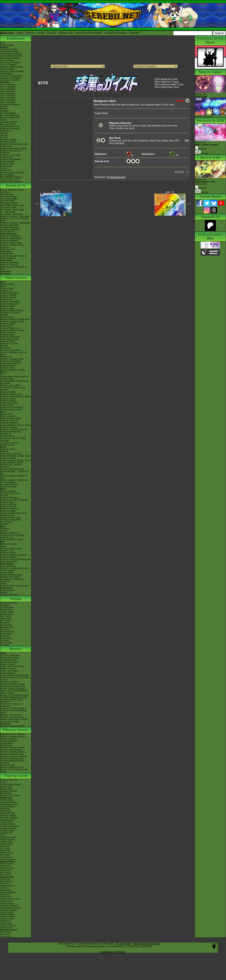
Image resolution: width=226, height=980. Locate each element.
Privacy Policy (124, 944)
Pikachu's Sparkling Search (12, 758)
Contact (41, 33)
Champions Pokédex (116, 33)
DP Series (5, 629)
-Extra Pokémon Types (10, 784)
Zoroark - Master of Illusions (13, 688)
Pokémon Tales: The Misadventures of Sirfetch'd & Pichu (13, 267)
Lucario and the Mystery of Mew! (15, 675)
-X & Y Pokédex (7, 60)
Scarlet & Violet (7, 288)
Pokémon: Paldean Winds (12, 245)
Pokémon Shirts (7, 164)
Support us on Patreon (113, 952)
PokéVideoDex (7, 254)
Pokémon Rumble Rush (11, 361)
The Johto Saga (7, 201)
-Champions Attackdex (10, 104)
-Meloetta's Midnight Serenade (14, 697)
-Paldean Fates (7, 831)
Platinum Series (7, 632)
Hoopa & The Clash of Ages (12, 708)
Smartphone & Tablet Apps (12, 579)
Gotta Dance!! (6, 745)
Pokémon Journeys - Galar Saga (15, 216)
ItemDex (4, 107)
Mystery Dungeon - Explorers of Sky (14, 472)
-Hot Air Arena (6, 901)
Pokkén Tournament (9, 403)
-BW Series (5, 851)
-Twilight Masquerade (10, 826)
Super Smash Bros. (9, 562)
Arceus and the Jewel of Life (13, 686)
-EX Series (5, 855)
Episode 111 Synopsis (207, 146)
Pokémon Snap (7, 551)
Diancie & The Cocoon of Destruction (11, 705)
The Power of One (8, 660)
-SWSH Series (7, 844)
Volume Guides (7, 614)
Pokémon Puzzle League (11, 548)
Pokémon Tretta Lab (9, 421)
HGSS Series (6, 634)
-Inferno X (5, 888)
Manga (16, 599)
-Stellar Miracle (7, 912)
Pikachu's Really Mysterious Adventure (13, 762)
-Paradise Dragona (9, 910)
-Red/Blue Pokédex (9, 49)
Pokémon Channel (8, 504)
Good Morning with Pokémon (13, 256)
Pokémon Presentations (11, 159)
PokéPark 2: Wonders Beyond (13, 429)
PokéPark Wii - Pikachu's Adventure (11, 466)
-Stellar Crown (7, 822)
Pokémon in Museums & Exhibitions (11, 152)
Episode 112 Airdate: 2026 (205, 182)
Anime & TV (16, 186)
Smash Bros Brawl (8, 487)
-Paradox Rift (6, 833)
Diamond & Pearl (8, 449)
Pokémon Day (7, 157)
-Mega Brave (6, 890)
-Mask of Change (8, 917)
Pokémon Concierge (9, 263)
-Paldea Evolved (8, 839)
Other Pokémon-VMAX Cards (169, 84)
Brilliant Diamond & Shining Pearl (15, 319)
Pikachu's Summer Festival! (12, 747)
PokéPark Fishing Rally (10, 520)
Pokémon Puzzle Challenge (12, 535)
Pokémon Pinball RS (9, 509)
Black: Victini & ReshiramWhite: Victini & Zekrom (14, 692)
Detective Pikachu (8, 366)
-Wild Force (5, 921)
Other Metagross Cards (166, 79)
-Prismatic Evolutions (9, 817)
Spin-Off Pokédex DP (10, 115)
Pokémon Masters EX (10, 304)
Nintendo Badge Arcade (11, 410)
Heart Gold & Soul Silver (11, 454)
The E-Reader (7, 522)
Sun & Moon (6, 348)
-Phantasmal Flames (9, 804)
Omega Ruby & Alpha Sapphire (14, 377)
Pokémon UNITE (8, 306)
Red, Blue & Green (9, 544)
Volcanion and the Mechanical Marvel (13, 712)
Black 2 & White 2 (8, 416)
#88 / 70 (170, 192)
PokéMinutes (6, 251)
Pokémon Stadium (8, 557)
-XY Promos (6, 873)
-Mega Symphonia (8, 892)
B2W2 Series (6, 638)
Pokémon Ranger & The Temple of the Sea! (15, 679)
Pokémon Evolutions (9, 240)
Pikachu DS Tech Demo (11, 518)
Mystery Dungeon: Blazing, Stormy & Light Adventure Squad (16, 461)
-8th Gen (4, 135)
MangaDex (5, 605)
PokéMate (5, 524)
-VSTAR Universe (8, 925)
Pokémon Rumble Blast (11, 432)
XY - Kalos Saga (8, 212)
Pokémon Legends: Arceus (12, 322)
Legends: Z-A (6, 291)
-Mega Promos (7, 864)
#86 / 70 (56, 192)
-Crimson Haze (7, 919)
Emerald (4, 496)
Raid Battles (6, 793)
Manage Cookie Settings (147, 944)
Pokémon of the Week (10, 129)
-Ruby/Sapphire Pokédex (11, 54)
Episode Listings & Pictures (12, 190)
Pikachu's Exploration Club (12, 754)
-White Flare (6, 811)
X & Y (3, 374)
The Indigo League (8, 196)
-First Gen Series (8, 859)
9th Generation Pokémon (11, 177)
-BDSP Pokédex (7, 69)
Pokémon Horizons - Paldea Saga (15, 223)
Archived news (7, 45)
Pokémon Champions (10, 293)
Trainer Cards (6, 787)
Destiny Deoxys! (7, 673)
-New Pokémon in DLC (10, 179)
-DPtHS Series (7, 853)
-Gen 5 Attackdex (8, 93)
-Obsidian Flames (8, 837)
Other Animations (8, 258)
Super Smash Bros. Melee (12, 540)
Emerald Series (7, 627)
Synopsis (201, 188)
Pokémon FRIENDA (9, 595)
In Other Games (7, 570)
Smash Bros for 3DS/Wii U (12, 407)
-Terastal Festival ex (9, 906)
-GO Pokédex (6, 74)
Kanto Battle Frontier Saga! (12, 205)
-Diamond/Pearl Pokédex (11, 56)
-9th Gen (4, 133)
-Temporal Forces (8, 828)
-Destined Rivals (8, 813)
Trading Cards (16, 776)
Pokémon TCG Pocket (10, 313)
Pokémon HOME (8, 324)
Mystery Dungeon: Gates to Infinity (15, 425)
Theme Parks (6, 166)
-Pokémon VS (6, 928)
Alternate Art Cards (9, 791)
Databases (16, 38)
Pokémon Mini (7, 537)
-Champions (6, 131)
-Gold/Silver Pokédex (10, 52)
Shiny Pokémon (7, 232)
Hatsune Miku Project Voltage (13, 148)
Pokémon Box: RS (8, 507)
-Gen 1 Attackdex (8, 85)
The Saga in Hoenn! (9, 203)
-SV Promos (6, 866)
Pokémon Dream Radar (11, 418)
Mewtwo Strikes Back (10, 658)
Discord (52, 33)
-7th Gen (4, 137)
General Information (9, 603)
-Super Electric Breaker (10, 908)
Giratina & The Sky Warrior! (12, 684)
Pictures (202, 153)
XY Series (5, 640)
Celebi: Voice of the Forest (12, 666)
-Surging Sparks (7, 820)
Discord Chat (6, 170)
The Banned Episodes (10, 229)
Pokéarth (134, 33)
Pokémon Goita (7, 590)
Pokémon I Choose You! (11, 715)
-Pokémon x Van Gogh (10, 155)
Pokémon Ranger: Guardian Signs (15, 456)
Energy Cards (6, 789)
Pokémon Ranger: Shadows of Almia (14, 477)
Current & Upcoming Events (13, 173)
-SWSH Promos (7, 868)
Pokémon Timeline (8, 140)
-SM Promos (6, 870)
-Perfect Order (7, 800)
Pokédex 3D (6, 434)
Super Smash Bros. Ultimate (13, 370)
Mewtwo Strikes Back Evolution (14, 719)
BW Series (5, 636)
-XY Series (5, 848)
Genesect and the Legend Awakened (12, 701)
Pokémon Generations (10, 236)
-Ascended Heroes (8, 802)
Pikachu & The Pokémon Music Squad (14, 771)
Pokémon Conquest (9, 427)
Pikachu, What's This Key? (12, 767)
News (3, 43)
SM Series (5, 645)
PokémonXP (6, 146)
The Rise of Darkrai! (9, 682)
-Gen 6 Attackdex (8, 96)
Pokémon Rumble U (9, 423)
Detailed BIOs (6, 610)
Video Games (16, 278)
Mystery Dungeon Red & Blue (13, 513)
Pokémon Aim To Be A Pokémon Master (14, 220)
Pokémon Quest (7, 368)
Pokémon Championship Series (14, 144)
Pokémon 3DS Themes (10, 577)
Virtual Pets (5, 581)
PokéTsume (5, 274)
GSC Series (6, 621)
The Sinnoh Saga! (8, 207)
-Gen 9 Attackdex (8, 102)
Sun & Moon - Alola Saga (11, 214)
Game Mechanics (8, 124)
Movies (16, 649)
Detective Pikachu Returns (12, 311)
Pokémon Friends (8, 297)
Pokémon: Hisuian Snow (11, 243)
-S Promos (5, 934)
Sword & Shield (7, 317)
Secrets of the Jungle (10, 721)
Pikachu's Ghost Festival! (11, 750)
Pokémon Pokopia (8, 295)
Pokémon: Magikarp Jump (12, 359)
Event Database (7, 175)
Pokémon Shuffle (8, 392)
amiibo (3, 584)
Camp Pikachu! (7, 743)
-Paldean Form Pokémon (11, 181)
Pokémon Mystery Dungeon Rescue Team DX (12, 331)
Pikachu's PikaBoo (8, 741)
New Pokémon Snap (9, 339)
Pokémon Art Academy (10, 385)
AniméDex (5, 192)
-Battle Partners (7, 903)
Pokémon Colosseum (10, 498)
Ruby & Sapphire (8, 491)
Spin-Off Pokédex (8, 113)
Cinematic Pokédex (9, 122)
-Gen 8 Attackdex (8, 100)
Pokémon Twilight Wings (11, 238)
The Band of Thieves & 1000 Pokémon (13, 389)
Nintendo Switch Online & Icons (14, 586)
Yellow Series (6, 618)
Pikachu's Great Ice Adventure (14, 756)
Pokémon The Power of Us (12, 717)
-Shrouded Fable (8, 824)
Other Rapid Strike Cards (167, 87)
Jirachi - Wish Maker (9, 671)
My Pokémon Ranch (9, 484)
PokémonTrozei (7, 515)
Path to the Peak (8, 249)
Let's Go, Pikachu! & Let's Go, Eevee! (13, 353)
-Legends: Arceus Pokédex (12, 71)
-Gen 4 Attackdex (8, 91)
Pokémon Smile (7, 335)
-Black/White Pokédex (10, 58)
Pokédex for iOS (8, 445)
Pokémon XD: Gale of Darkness (14, 500)
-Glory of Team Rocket (10, 899)
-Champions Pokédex (10, 80)
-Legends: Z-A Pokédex (11, 78)
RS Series (5, 623)
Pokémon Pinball (8, 553)
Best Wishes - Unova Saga (12, 210)
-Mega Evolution (7, 806)
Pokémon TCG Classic (10, 795)
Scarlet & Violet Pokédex (89, 33)
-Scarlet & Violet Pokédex (11, 76)
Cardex (3, 120)
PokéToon (5, 247)
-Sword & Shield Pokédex (11, 67)
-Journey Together (8, 815)
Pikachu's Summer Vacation (13, 734)
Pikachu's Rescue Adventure (13, 736)
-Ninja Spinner (7, 881)
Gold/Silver (5, 529)
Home (20, 33)
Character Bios (7, 194)
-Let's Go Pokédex (8, 65)
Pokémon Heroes (8, 669)
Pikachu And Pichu (8, 739)
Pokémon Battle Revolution (12, 469)
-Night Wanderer (8, 914)
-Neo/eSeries (6, 857)
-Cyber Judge (6, 923)
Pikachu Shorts (16, 730)
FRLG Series (6, 625)
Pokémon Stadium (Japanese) (14, 555)
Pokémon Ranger (8, 511)
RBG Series (6, 616)
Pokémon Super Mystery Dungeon (15, 396)
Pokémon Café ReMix (10, 302)
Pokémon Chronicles (9, 225)
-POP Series (6, 875)
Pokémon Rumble (8, 458)
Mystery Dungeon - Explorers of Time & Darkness (14, 481)
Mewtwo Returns (8, 664)
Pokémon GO (6, 300)
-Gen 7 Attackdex (8, 98)
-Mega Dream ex (8, 886)
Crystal (3, 531)
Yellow (3, 546)
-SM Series (5, 846)
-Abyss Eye (5, 879)
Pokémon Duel (7, 405)
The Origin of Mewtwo (10, 655)
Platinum (4, 451)
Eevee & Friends (8, 765)
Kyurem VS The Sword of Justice (15, 695)
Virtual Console (7, 573)
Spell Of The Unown (9, 662)
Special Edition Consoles (11, 575)
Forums (30, 33)
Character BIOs (7, 607)
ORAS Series (6, 643)
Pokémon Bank (7, 379)
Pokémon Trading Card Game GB (15, 559)
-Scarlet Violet (6, 842)
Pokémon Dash (7, 502)
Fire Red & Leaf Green (10, 493)
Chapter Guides (7, 612)
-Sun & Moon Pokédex (10, 63)
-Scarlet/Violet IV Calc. (10, 126)
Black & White (6, 414)
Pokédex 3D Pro (8, 436)
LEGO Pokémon (8, 162)
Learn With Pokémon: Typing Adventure (13, 439)
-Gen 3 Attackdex (8, 89)
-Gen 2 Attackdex (8, 87)
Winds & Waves (7, 284)
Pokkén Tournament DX (11, 363)
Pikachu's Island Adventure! (12, 752)
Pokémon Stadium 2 (9, 533)
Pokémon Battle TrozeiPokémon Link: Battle (14, 382)
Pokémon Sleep (7, 308)
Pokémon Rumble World (11, 394)
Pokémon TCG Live (9, 344)
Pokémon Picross (8, 399)
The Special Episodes (10, 227)
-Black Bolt (5, 809)
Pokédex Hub (66, 33)
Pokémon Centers (8, 142)
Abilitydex (5, 111)
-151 (2, 835)
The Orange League (9, 199)
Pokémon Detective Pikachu (13, 726)
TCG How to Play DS (10, 443)
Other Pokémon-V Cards (167, 82)
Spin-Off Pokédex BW (10, 118)
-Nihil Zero (5, 884)
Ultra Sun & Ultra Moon (10, 350)
